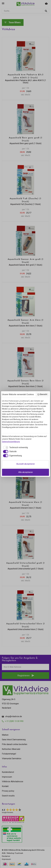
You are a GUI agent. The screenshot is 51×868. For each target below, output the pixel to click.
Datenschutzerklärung (11, 442)
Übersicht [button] (42, 394)
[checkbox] (15, 448)
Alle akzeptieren (26, 472)
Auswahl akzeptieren (26, 464)
